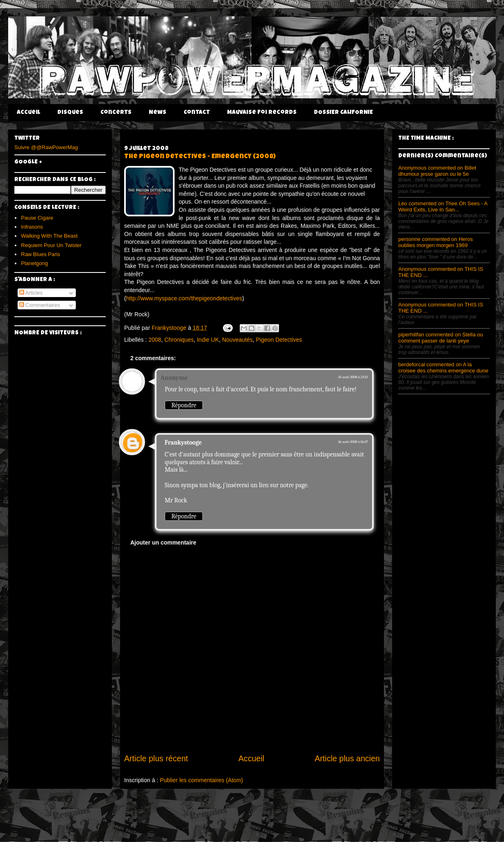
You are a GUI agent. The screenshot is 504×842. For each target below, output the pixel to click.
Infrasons (32, 227)
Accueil (28, 113)
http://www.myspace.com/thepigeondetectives (184, 298)
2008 (155, 340)
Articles (31, 293)
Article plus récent (156, 758)
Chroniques (179, 340)
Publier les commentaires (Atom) (201, 780)
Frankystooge (183, 443)
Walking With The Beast (49, 236)
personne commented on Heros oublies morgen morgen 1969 (436, 242)
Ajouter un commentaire (163, 542)
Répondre (184, 405)
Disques (70, 113)
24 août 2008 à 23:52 (353, 377)
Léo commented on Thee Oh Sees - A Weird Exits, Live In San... (443, 207)
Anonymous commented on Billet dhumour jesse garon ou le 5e (437, 171)
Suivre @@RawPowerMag (46, 147)
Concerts (116, 113)
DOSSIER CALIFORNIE (343, 113)
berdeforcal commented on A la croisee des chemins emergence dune (443, 368)
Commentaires (40, 305)
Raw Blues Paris (40, 254)
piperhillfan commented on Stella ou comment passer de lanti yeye (441, 338)
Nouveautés (237, 340)
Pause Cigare (37, 218)
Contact (197, 113)
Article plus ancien (347, 758)
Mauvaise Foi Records (262, 113)
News (158, 113)
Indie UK (208, 340)
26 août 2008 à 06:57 (353, 442)
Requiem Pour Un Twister (51, 245)
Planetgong (34, 263)
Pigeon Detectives (279, 340)
